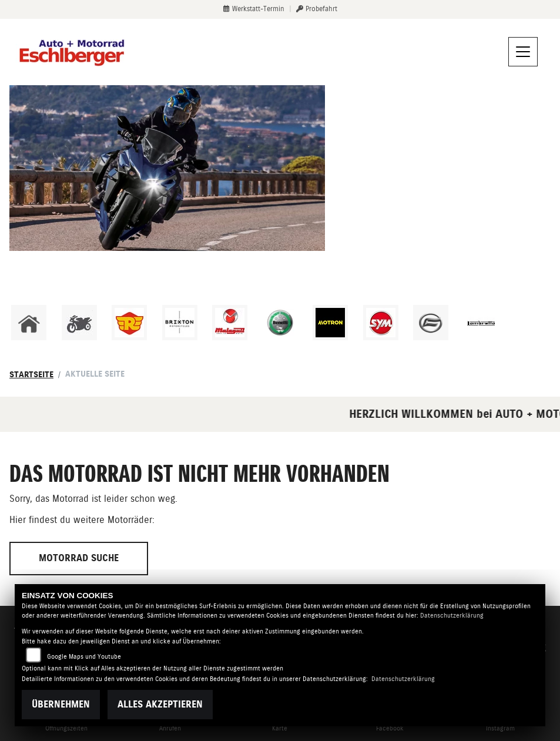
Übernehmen (61, 704)
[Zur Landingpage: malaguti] (230, 323)
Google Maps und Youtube (84, 657)
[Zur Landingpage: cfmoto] (431, 323)
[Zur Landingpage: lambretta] (481, 323)
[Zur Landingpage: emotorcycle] (531, 323)
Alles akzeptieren (160, 704)
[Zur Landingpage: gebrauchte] (79, 323)
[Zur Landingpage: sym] (381, 323)
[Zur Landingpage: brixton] (180, 323)
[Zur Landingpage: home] (29, 323)
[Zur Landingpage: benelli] (280, 323)
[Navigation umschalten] (523, 52)
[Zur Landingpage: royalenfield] (129, 323)
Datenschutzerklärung (452, 616)
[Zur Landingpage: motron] (330, 323)
